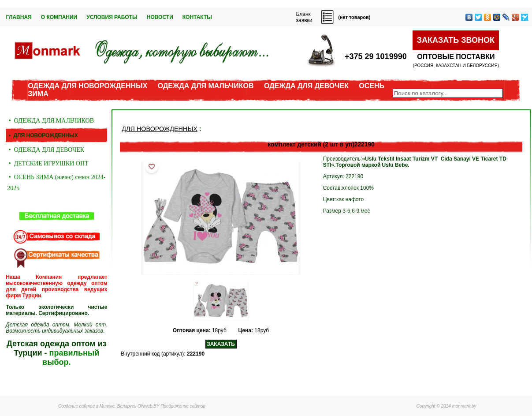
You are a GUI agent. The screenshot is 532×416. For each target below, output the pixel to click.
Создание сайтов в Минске (86, 406)
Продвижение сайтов (183, 406)
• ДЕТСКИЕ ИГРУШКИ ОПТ (48, 163)
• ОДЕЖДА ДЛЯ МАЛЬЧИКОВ (50, 121)
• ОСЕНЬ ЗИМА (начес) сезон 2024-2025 (56, 183)
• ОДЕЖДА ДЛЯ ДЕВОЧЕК (46, 150)
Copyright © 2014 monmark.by (446, 406)
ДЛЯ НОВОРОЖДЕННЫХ (159, 129)
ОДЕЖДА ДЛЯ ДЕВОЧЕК (306, 86)
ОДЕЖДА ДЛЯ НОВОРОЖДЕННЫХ (87, 86)
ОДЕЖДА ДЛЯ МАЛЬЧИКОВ (206, 86)
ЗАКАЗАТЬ (221, 344)
